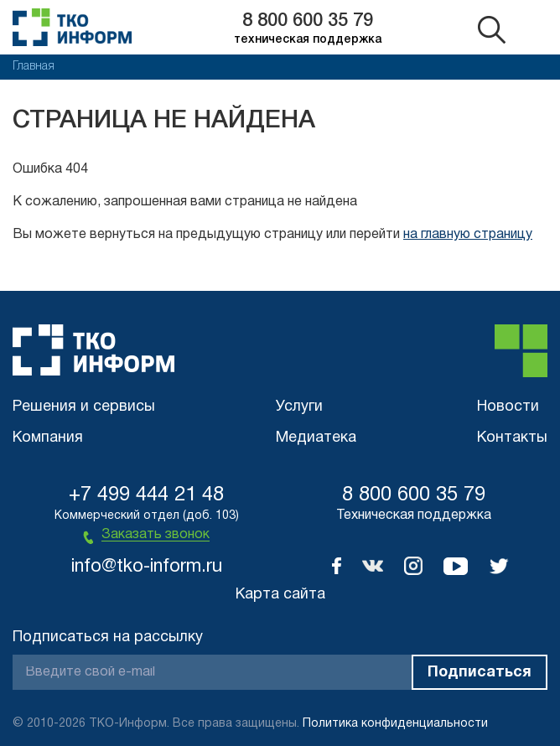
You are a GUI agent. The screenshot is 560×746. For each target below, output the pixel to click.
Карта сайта (280, 595)
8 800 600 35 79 (308, 21)
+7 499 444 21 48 (146, 495)
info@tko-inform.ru (147, 567)
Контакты (512, 438)
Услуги (299, 407)
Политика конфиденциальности (395, 724)
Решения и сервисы (84, 407)
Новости (508, 407)
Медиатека (316, 438)
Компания (48, 438)
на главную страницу (468, 235)
